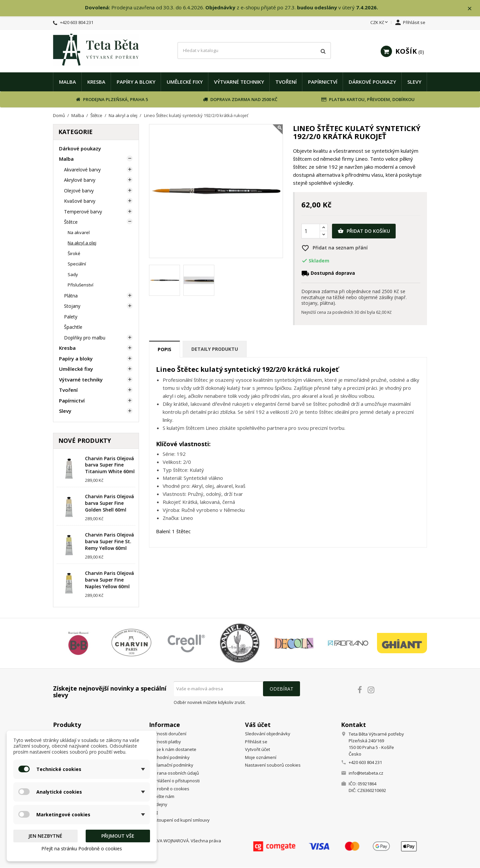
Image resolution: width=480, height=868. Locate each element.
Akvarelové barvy (82, 170)
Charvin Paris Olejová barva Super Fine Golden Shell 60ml (109, 503)
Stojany (72, 306)
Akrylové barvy (80, 180)
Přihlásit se (256, 742)
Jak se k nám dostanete (173, 750)
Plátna (71, 296)
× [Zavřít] (470, 8)
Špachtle (73, 327)
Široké (74, 253)
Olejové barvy (79, 191)
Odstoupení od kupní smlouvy (179, 820)
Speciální (77, 264)
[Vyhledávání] (254, 51)
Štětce (71, 222)
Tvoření (286, 82)
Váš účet (258, 725)
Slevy (414, 82)
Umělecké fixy (185, 82)
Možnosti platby (165, 742)
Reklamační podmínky (171, 765)
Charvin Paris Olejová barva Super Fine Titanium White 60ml (110, 465)
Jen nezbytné (45, 836)
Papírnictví (323, 82)
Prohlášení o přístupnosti (174, 781)
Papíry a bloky (136, 82)
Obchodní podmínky (169, 758)
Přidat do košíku (364, 231)
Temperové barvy (83, 212)
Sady (73, 274)
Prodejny (158, 805)
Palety (71, 317)
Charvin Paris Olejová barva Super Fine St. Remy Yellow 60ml (109, 542)
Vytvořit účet (257, 750)
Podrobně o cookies (169, 789)
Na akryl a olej (82, 243)
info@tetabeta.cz (366, 773)
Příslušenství (80, 285)
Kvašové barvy (80, 201)
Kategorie (75, 132)
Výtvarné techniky (239, 82)
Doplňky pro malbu (85, 338)
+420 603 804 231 (77, 23)
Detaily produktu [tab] (215, 349)
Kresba (96, 82)
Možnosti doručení (168, 734)
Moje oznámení (261, 758)
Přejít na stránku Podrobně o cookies (82, 848)
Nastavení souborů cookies (273, 765)
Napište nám (162, 797)
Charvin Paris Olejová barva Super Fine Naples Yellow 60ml (109, 580)
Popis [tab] (164, 350)
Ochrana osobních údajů (174, 773)
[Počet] (311, 231)
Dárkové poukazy (372, 82)
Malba (67, 82)
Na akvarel (79, 232)
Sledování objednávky (268, 734)
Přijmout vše (118, 836)
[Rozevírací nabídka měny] (380, 23)
